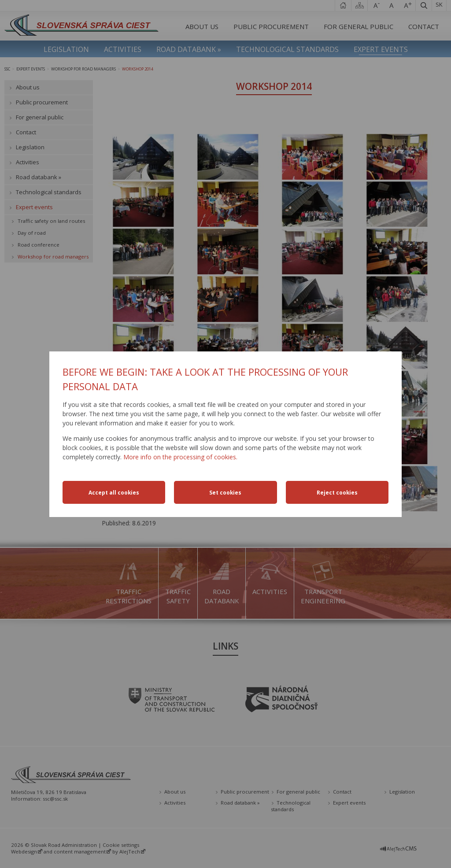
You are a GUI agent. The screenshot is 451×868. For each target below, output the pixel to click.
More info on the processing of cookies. (180, 457)
